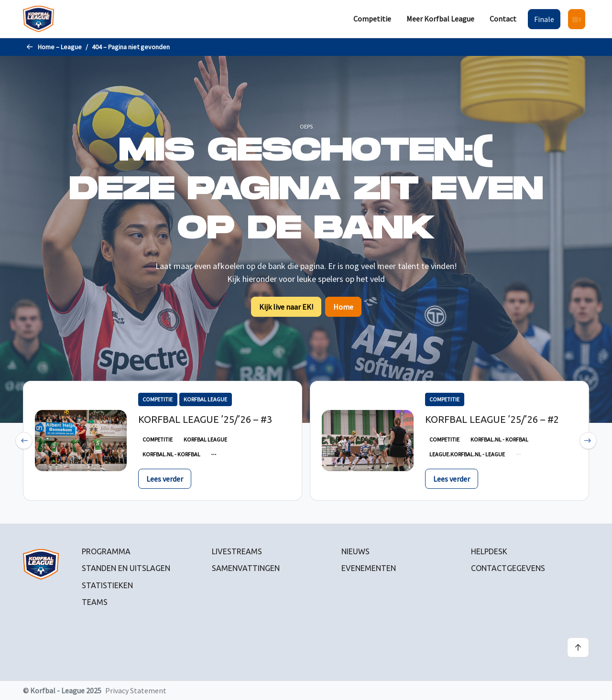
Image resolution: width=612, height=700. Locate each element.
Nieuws (355, 551)
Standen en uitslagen (126, 568)
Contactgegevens (508, 568)
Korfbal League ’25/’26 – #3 (205, 419)
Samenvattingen (246, 568)
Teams (95, 602)
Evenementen (369, 568)
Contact (503, 19)
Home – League (60, 47)
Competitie (372, 19)
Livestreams (237, 551)
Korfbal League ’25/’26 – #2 (492, 419)
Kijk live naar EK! (286, 307)
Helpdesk (489, 551)
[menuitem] (372, 19)
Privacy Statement (136, 690)
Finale (544, 19)
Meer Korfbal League (440, 19)
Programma (106, 551)
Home (343, 307)
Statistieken (107, 585)
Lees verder (165, 479)
